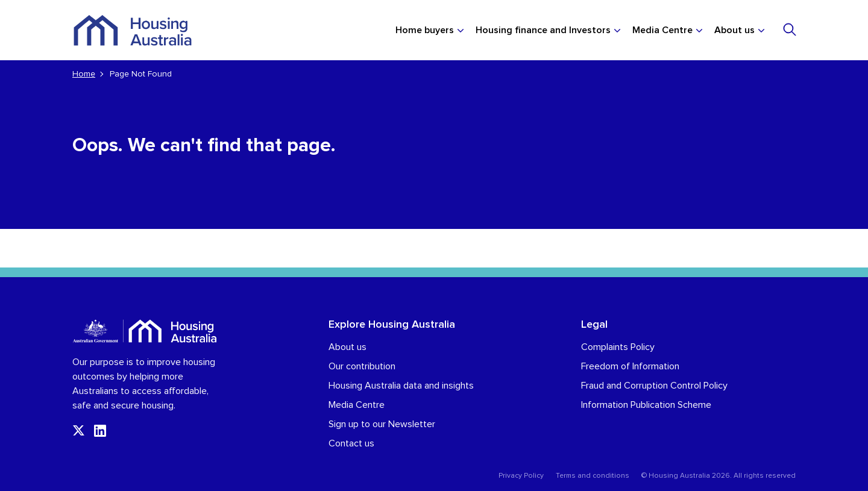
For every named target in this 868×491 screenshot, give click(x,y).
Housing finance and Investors (543, 30)
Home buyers (425, 30)
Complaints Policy (618, 347)
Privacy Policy (521, 476)
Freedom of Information (630, 366)
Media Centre (662, 30)
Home (84, 74)
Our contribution (362, 366)
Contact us (351, 443)
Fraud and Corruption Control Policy (654, 386)
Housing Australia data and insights (401, 386)
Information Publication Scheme (646, 405)
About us (734, 30)
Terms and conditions (593, 476)
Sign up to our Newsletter (382, 424)
